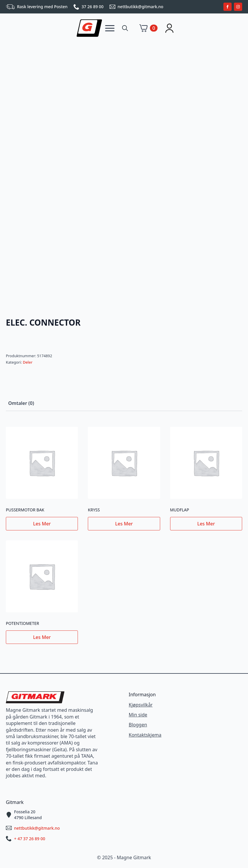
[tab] (21, 403)
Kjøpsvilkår (141, 705)
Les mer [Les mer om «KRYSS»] (124, 524)
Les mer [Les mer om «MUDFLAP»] (206, 524)
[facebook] (228, 7)
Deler (28, 362)
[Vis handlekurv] (148, 28)
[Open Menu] (110, 28)
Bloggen (138, 725)
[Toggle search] (125, 28)
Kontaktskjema (145, 735)
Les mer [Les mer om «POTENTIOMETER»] (42, 637)
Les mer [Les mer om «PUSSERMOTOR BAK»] (42, 524)
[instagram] (238, 7)
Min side (138, 715)
